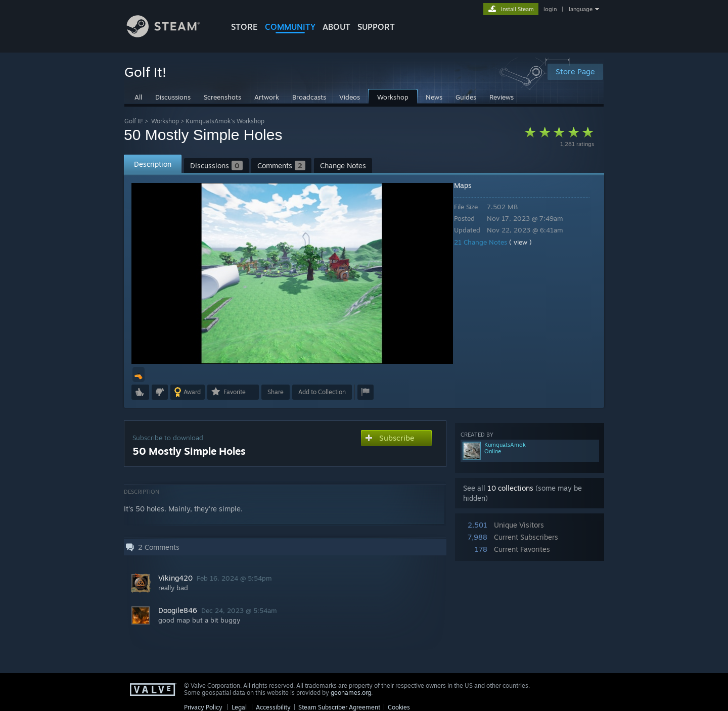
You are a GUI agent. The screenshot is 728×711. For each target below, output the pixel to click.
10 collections (510, 488)
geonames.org (351, 693)
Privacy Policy (203, 707)
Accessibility (273, 707)
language (581, 9)
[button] (139, 374)
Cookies (399, 707)
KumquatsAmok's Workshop (225, 121)
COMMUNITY (290, 27)
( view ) (528, 242)
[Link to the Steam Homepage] (171, 35)
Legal (239, 707)
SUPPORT (376, 27)
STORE (244, 27)
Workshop (165, 121)
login (550, 9)
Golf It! (134, 121)
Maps (470, 185)
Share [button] (276, 392)
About (336, 27)
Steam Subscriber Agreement (339, 707)
